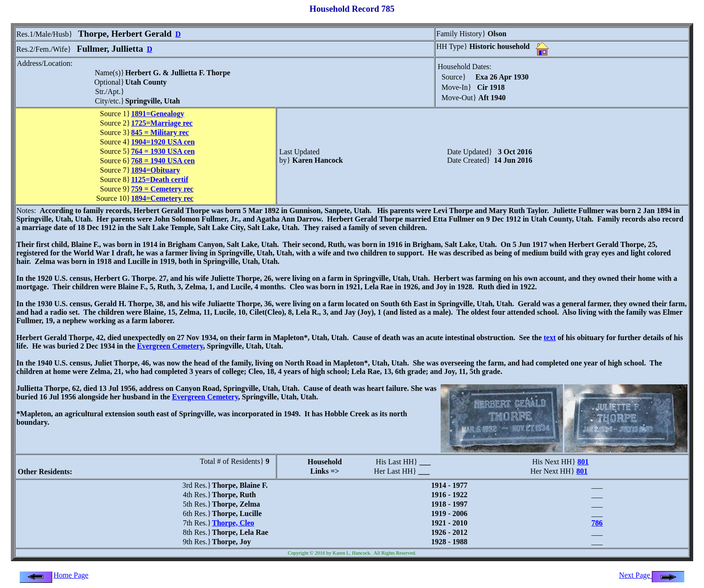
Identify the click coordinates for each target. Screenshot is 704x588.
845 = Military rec (160, 132)
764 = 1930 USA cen (163, 151)
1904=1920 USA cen (163, 142)
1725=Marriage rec (162, 123)
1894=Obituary (156, 170)
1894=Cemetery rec (162, 198)
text (550, 338)
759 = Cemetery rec (162, 189)
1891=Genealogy (158, 114)
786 (597, 523)
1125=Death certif (160, 179)
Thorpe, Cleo (233, 523)
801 (583, 462)
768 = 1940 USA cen (163, 161)
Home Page (71, 575)
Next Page (652, 575)
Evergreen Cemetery (170, 346)
